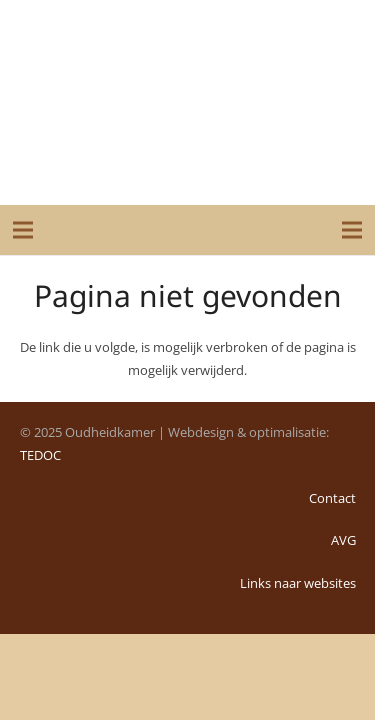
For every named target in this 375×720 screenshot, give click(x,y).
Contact (332, 498)
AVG (343, 540)
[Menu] (23, 230)
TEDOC (40, 455)
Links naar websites (298, 583)
